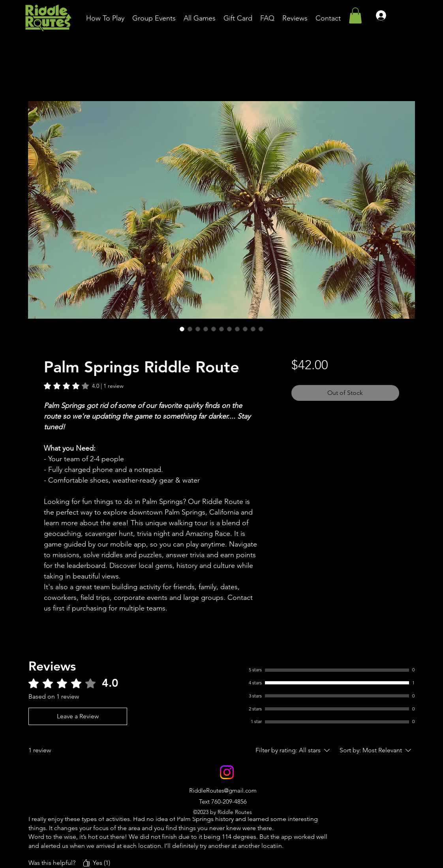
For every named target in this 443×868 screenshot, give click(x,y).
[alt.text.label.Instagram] (227, 772)
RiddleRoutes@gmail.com (223, 790)
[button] (355, 16)
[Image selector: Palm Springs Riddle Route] (182, 329)
